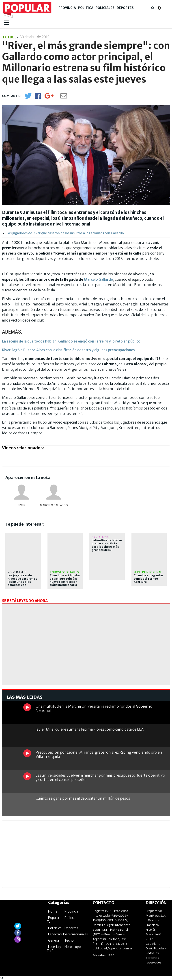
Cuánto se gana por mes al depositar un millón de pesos (83, 798)
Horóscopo (73, 947)
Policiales (105, 8)
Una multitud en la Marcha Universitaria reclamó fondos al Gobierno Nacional (94, 708)
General (54, 940)
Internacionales (76, 934)
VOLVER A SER (17, 572)
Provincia (67, 8)
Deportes (125, 8)
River (21, 505)
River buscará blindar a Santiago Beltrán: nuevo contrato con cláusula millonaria (65, 580)
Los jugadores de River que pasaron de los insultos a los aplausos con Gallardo (65, 233)
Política (86, 8)
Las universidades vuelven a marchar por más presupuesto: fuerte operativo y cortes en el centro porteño (100, 777)
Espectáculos (58, 934)
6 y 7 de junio (101, 537)
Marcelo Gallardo (99, 279)
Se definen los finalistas (151, 572)
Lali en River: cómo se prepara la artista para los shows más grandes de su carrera (107, 547)
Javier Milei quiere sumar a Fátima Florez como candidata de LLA (90, 729)
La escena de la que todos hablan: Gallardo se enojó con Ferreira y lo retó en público (71, 341)
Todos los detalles (64, 572)
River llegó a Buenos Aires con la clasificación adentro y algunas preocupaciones (68, 350)
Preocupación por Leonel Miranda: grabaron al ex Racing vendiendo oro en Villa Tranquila (99, 754)
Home (53, 911)
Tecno (69, 940)
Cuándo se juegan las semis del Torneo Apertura (149, 579)
